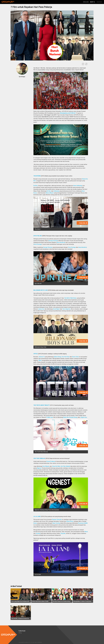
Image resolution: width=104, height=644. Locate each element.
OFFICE (36, 354)
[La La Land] (61, 559)
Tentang (20, 633)
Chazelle (63, 533)
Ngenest (39, 468)
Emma (35, 523)
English (86, 2)
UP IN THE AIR (38, 236)
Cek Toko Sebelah (65, 466)
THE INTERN (37, 176)
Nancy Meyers (50, 193)
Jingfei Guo (84, 417)
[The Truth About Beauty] (61, 436)
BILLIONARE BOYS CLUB (40, 290)
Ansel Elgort (56, 309)
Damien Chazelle (57, 519)
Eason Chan (75, 357)
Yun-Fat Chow (66, 357)
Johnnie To (42, 357)
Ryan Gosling (56, 523)
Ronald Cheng (73, 417)
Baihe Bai (66, 417)
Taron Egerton (66, 309)
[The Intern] (61, 214)
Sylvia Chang (57, 357)
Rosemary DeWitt (83, 523)
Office (40, 360)
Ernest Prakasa (51, 461)
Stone (86, 532)
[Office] (61, 383)
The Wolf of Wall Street (70, 298)
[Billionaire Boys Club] (61, 332)
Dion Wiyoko (46, 466)
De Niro (36, 186)
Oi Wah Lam (50, 417)
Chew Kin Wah (56, 466)
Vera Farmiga (38, 244)
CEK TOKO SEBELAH (39, 458)
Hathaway (56, 191)
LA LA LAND (37, 516)
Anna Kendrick (61, 242)
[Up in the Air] (61, 268)
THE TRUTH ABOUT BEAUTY (42, 405)
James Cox (41, 309)
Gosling (38, 533)
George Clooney (53, 241)
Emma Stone (70, 521)
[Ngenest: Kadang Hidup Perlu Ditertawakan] (61, 494)
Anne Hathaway (78, 186)
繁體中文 (93, 2)
